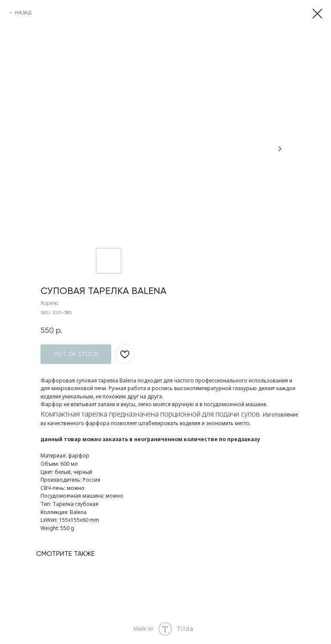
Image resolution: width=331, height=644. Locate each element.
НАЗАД (23, 13)
